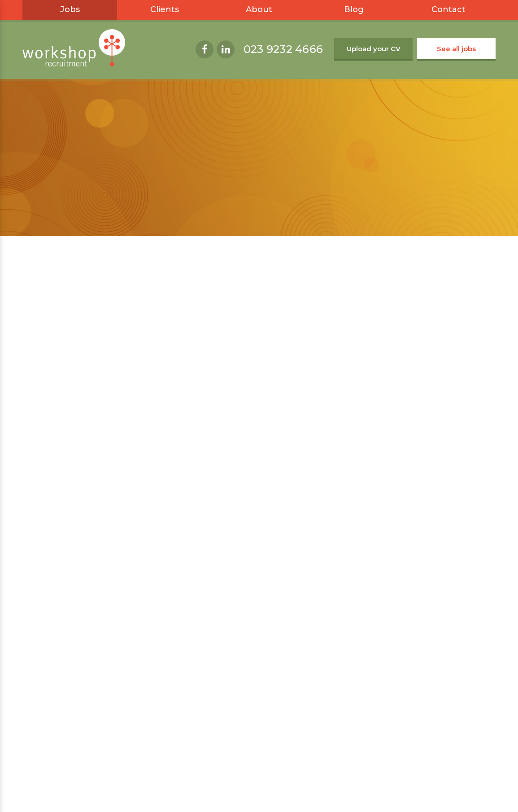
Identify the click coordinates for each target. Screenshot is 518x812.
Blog (354, 9)
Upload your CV (374, 49)
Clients (165, 9)
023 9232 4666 (283, 49)
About (259, 9)
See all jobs (456, 49)
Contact (448, 9)
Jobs (70, 9)
